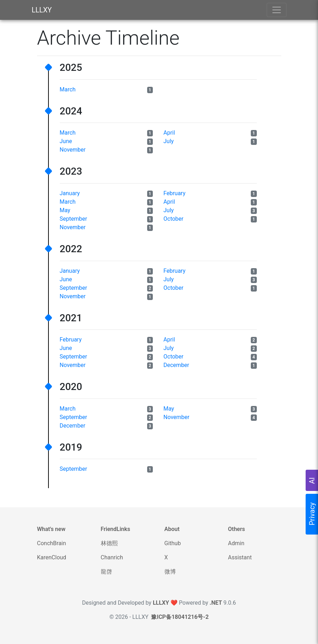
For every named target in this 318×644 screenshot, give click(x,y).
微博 (170, 572)
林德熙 (109, 543)
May (65, 210)
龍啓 (106, 572)
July (169, 141)
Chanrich (112, 557)
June (66, 141)
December (176, 365)
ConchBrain (52, 543)
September (74, 219)
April (169, 133)
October (173, 219)
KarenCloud (52, 557)
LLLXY (42, 10)
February (174, 193)
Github (173, 543)
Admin (236, 543)
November (73, 150)
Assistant (240, 557)
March (68, 89)
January (70, 193)
